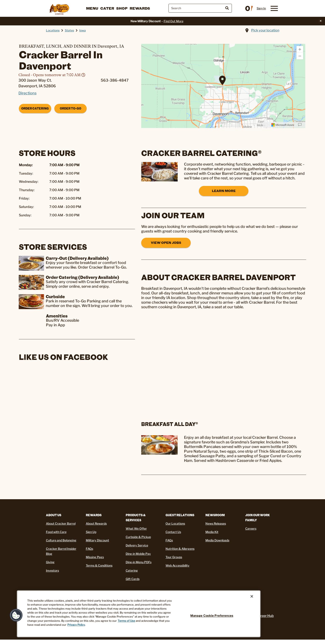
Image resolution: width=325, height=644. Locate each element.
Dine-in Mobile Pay (138, 554)
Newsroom (215, 515)
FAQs (89, 549)
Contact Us (173, 532)
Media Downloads (217, 540)
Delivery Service (137, 545)
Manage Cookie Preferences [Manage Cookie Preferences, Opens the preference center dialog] (212, 616)
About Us (54, 515)
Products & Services (136, 518)
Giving (50, 562)
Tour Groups (174, 557)
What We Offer (136, 528)
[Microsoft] (283, 125)
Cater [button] (107, 8)
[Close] (252, 596)
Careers (251, 528)
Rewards (140, 8)
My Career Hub (262, 616)
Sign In (261, 8)
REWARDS (94, 515)
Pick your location (265, 30)
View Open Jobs (166, 242)
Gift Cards (133, 579)
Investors (52, 570)
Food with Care (56, 532)
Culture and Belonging (61, 540)
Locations (53, 30)
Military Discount (97, 540)
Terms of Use (126, 621)
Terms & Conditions (99, 565)
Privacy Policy (76, 625)
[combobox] (200, 8)
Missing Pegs (95, 557)
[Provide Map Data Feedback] (300, 125)
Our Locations (175, 523)
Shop (122, 8)
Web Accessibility (178, 565)
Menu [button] (92, 8)
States (69, 30)
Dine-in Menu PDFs (139, 562)
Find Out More (174, 21)
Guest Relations (180, 515)
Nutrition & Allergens (180, 549)
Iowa (83, 30)
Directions (27, 93)
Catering (132, 570)
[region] (139, 614)
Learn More (224, 191)
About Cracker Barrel (61, 523)
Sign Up (91, 532)
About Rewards (96, 523)
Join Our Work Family (258, 518)
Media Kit (212, 532)
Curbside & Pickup (138, 537)
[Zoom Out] (300, 56)
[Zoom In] (300, 49)
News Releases (216, 523)
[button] (16, 615)
